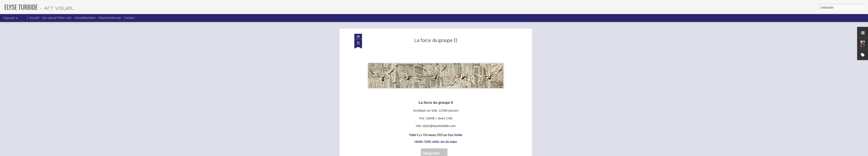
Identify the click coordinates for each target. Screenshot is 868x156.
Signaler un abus (468, 153)
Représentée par (110, 18)
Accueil (34, 18)
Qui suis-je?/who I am (57, 18)
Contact (129, 18)
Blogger (457, 153)
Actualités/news (85, 18)
